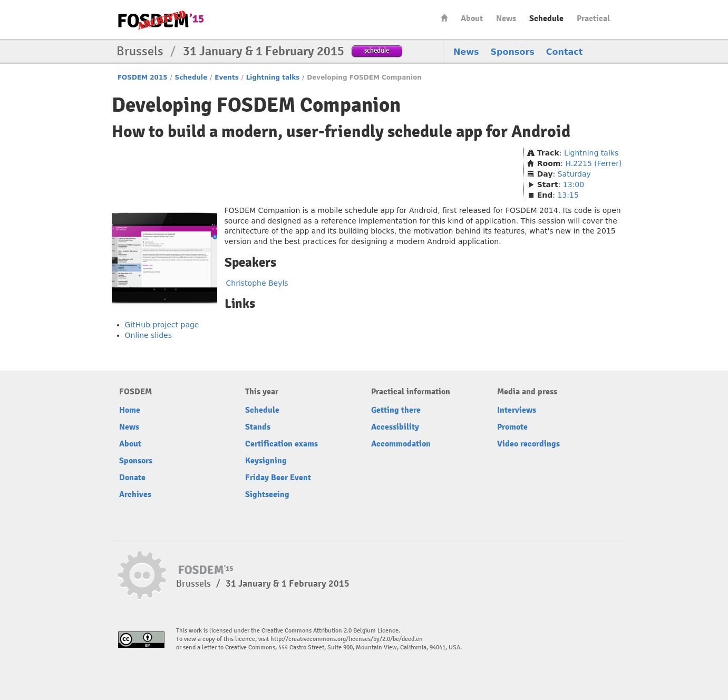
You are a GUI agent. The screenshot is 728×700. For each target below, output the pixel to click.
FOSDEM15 (161, 20)
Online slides (148, 335)
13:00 (574, 184)
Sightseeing (267, 494)
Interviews (517, 410)
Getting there (396, 410)
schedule (377, 50)
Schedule (546, 18)
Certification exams (282, 444)
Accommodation (401, 444)
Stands (258, 427)
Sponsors (513, 52)
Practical (593, 18)
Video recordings (528, 444)
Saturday (574, 174)
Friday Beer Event (278, 478)
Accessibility (395, 427)
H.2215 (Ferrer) (594, 163)
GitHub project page (162, 325)
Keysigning (266, 461)
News (506, 18)
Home (444, 18)
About (472, 18)
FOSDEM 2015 (143, 77)
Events (227, 77)
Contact (565, 52)
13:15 (568, 195)
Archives (135, 494)
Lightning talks (273, 77)
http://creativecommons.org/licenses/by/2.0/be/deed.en (347, 639)
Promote (512, 427)
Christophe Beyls (257, 283)
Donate (132, 478)
